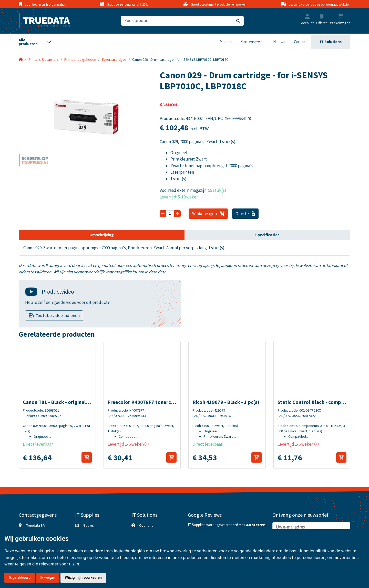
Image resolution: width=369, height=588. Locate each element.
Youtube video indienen (58, 315)
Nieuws (279, 42)
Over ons (146, 525)
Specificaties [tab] (267, 235)
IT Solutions (331, 42)
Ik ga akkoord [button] (20, 577)
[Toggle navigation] (35, 42)
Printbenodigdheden (80, 59)
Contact (300, 42)
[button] (307, 17)
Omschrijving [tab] (102, 235)
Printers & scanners (44, 59)
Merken (226, 42)
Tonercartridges (114, 59)
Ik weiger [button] (48, 577)
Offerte (245, 214)
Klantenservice (252, 42)
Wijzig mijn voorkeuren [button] (83, 577)
